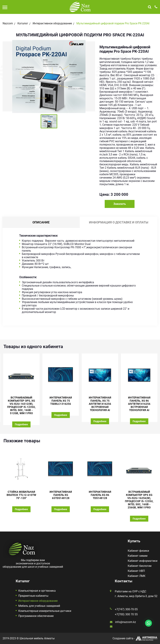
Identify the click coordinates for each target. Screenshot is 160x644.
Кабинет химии (138, 556)
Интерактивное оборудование (52, 23)
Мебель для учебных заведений (39, 606)
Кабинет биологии (140, 566)
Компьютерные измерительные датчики (45, 611)
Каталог (23, 23)
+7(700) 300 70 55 (126, 614)
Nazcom (8, 23)
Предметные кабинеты (33, 596)
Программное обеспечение (36, 616)
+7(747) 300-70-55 (126, 609)
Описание (41, 222)
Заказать (120, 204)
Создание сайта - (135, 638)
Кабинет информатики (143, 561)
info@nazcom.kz (126, 622)
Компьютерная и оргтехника (37, 591)
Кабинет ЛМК (137, 576)
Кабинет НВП (136, 571)
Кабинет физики (138, 551)
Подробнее (21, 424)
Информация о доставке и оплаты (119, 222)
